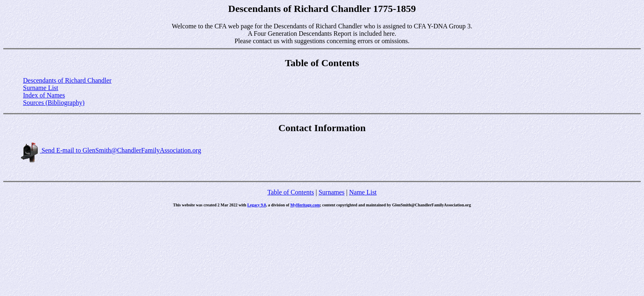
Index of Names (44, 95)
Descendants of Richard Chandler (67, 80)
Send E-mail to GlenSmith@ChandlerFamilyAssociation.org (110, 150)
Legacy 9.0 (257, 205)
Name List (363, 192)
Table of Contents (291, 192)
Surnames (332, 192)
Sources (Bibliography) (54, 103)
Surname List (41, 88)
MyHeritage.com (305, 205)
